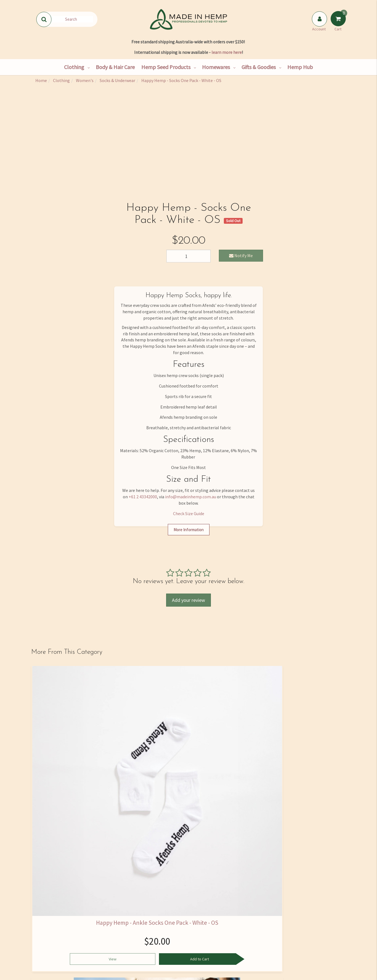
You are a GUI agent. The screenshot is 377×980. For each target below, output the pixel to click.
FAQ (213, 907)
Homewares (216, 67)
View (48, 779)
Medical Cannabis (160, 942)
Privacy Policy (301, 852)
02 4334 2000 (297, 917)
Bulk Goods (108, 942)
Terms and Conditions (213, 953)
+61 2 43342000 (143, 497)
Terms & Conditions (270, 852)
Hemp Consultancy (108, 919)
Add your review (189, 600)
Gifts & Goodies (259, 67)
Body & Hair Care (115, 67)
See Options (229, 780)
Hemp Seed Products (166, 67)
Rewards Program (55, 953)
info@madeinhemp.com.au (191, 497)
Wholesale (108, 930)
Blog (160, 953)
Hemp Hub (300, 67)
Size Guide (213, 919)
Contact (55, 930)
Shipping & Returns (55, 942)
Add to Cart (78, 779)
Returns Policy (213, 942)
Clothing (74, 67)
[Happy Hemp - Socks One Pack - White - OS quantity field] (189, 256)
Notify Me (241, 255)
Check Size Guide (189, 513)
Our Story (55, 907)
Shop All (108, 907)
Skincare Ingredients (160, 930)
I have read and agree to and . (264, 852)
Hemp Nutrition (160, 919)
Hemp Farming (108, 953)
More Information (189, 530)
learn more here (227, 52)
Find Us (55, 919)
